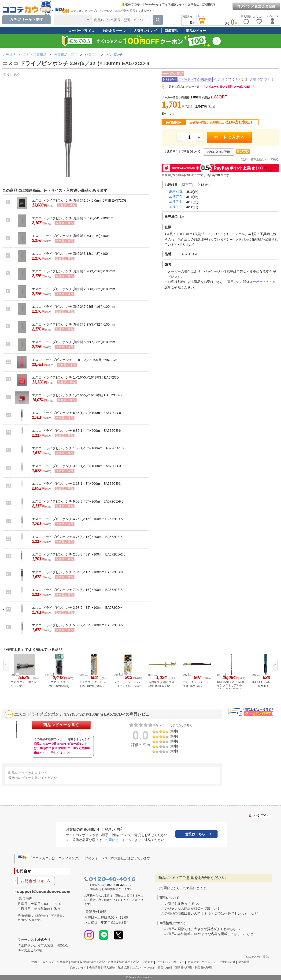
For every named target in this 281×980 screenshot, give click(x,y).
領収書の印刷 (183, 968)
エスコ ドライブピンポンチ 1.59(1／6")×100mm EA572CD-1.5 (78, 448)
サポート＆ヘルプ (43, 962)
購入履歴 (109, 968)
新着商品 (171, 31)
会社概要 (63, 962)
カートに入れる (229, 137)
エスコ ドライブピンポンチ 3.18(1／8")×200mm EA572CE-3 (76, 484)
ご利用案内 (208, 4)
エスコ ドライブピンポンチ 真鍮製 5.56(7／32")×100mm (73, 342)
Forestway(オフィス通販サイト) (165, 4)
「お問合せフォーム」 (118, 840)
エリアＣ (176, 207)
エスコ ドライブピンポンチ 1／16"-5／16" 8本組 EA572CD (75, 377)
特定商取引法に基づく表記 (88, 962)
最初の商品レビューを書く (186, 87)
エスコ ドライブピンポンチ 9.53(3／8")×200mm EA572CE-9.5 (78, 501)
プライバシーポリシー (170, 962)
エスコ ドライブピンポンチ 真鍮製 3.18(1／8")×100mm (73, 254)
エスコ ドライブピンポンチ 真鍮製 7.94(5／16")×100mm (73, 307)
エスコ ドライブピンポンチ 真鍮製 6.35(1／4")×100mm (73, 218)
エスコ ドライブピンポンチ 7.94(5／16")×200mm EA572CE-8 (77, 590)
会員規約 (148, 962)
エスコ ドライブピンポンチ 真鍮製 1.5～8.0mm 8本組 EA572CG (79, 200)
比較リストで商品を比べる (184, 151)
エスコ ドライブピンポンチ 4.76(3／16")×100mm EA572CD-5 (77, 519)
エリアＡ (176, 196)
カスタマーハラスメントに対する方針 (211, 962)
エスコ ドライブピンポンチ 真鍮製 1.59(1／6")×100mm (73, 236)
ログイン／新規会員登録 (256, 6)
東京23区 (176, 191)
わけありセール (114, 31)
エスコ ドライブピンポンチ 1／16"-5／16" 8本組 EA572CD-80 (78, 395)
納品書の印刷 (203, 968)
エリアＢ (176, 202)
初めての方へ (132, 4)
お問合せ (193, 4)
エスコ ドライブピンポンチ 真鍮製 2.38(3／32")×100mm (73, 289)
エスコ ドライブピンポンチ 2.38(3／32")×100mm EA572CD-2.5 (79, 554)
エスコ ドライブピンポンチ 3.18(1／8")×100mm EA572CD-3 (76, 466)
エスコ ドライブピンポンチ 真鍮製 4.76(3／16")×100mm (73, 271)
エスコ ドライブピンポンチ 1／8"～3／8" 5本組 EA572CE (74, 360)
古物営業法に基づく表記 (123, 962)
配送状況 (123, 968)
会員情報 (95, 968)
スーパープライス (81, 31)
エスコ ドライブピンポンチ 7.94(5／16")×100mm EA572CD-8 (77, 572)
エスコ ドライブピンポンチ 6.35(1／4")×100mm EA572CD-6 (76, 413)
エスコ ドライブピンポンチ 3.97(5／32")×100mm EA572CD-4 (77, 608)
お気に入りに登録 (218, 152)
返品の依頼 (165, 968)
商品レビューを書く (61, 725)
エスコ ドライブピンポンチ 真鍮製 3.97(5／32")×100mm (73, 324)
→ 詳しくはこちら (59, 753)
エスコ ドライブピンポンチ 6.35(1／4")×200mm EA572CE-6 (76, 431)
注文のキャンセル (144, 968)
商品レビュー (196, 31)
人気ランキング (145, 31)
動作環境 (244, 962)
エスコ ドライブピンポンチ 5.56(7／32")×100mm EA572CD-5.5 (79, 625)
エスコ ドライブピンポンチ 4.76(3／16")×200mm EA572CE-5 (77, 537)
